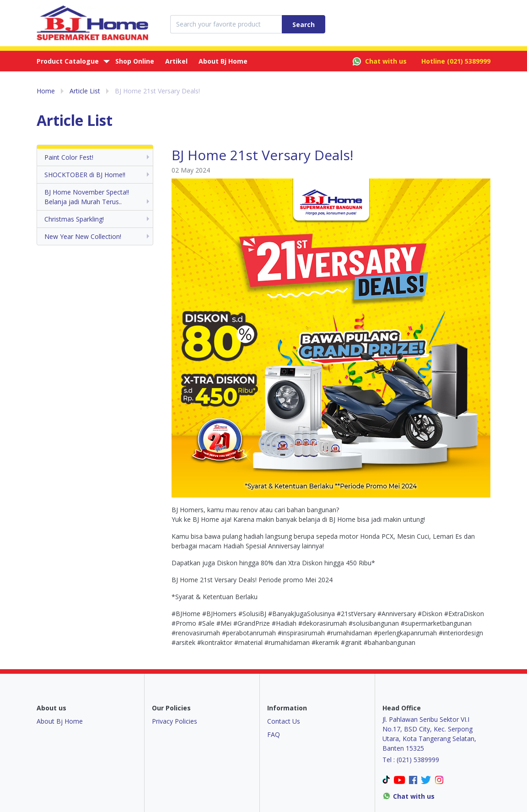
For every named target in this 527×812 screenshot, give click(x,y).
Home (46, 91)
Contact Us (284, 721)
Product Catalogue (68, 61)
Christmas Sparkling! (74, 219)
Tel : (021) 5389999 (411, 760)
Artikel (176, 61)
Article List (85, 91)
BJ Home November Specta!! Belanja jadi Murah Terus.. (87, 197)
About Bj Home (223, 61)
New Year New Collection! (83, 236)
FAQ (274, 734)
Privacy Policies (175, 721)
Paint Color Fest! (69, 157)
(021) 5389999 (469, 61)
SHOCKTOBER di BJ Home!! (85, 175)
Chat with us (380, 62)
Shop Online (135, 61)
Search (304, 24)
